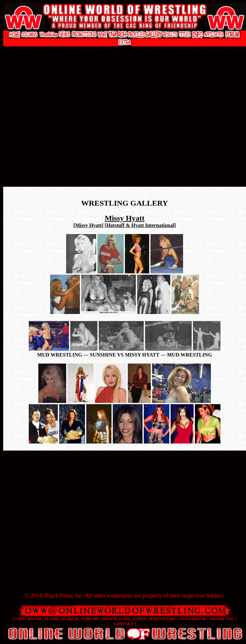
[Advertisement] (60, 121)
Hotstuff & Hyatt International (140, 225)
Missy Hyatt (88, 225)
